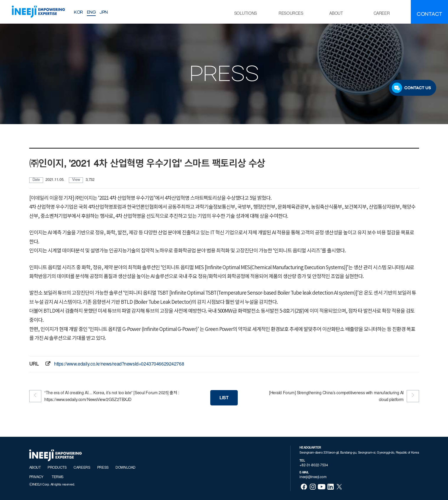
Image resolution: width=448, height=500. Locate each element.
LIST (224, 398)
